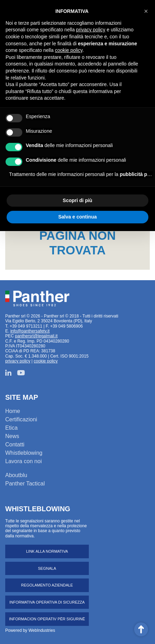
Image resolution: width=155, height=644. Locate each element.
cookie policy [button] (69, 50)
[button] (146, 11)
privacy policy (18, 361)
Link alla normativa (47, 551)
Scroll (141, 629)
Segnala (47, 568)
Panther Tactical (25, 484)
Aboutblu (16, 475)
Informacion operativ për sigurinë (47, 619)
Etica (11, 428)
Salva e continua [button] (77, 217)
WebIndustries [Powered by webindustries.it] (42, 630)
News (12, 436)
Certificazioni (21, 419)
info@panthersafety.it (30, 331)
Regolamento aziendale (47, 585)
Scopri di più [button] (77, 200)
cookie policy (46, 361)
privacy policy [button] (91, 30)
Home (13, 411)
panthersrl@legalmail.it (36, 336)
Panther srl (37, 299)
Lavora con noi (24, 461)
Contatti (15, 444)
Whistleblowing (24, 453)
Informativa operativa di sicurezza (47, 602)
